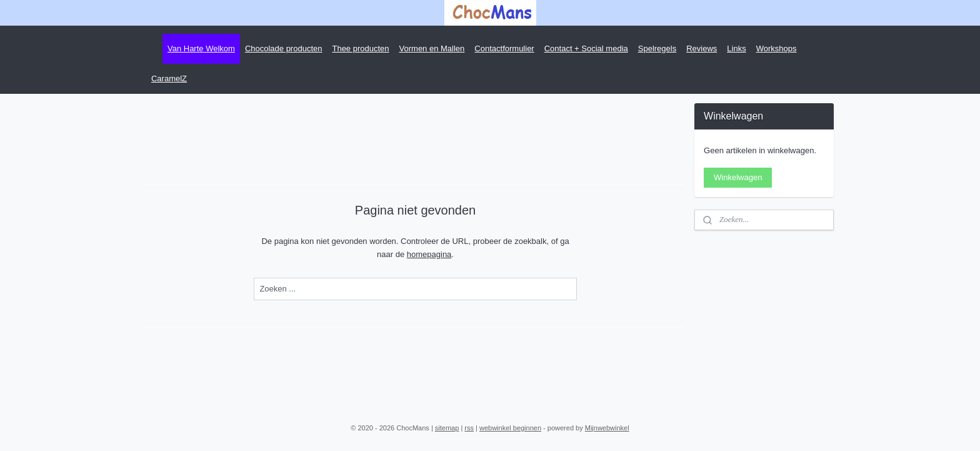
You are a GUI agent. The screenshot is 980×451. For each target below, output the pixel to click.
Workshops (777, 48)
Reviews (702, 48)
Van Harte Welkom (201, 48)
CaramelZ (169, 79)
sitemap (447, 428)
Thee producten (360, 48)
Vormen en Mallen (432, 48)
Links (736, 48)
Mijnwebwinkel (607, 428)
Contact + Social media (586, 48)
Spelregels (657, 48)
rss (469, 428)
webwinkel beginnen (510, 428)
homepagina (429, 254)
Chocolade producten (284, 48)
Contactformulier (504, 48)
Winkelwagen (738, 177)
